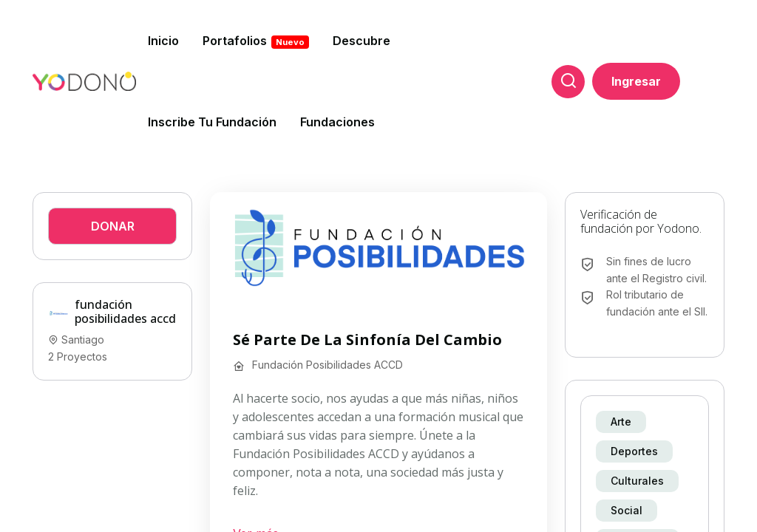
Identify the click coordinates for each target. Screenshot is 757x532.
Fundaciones (337, 122)
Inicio (163, 41)
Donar (113, 226)
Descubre (361, 41)
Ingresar (636, 81)
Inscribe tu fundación (212, 122)
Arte (621, 422)
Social (627, 510)
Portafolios (256, 41)
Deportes (634, 451)
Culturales (637, 481)
